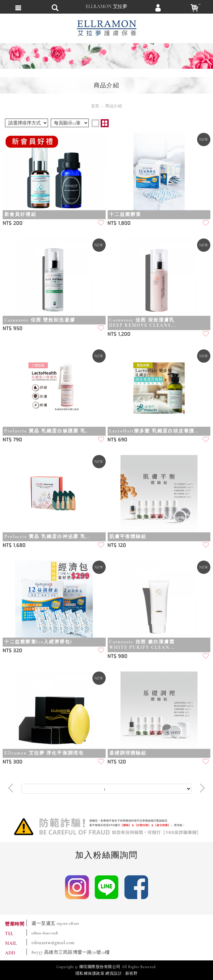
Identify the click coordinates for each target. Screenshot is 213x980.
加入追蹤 (101, 223)
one (95, 123)
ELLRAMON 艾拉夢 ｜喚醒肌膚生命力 (107, 28)
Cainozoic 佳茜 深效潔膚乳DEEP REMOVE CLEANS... (143, 323)
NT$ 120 (117, 545)
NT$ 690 (118, 440)
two (105, 123)
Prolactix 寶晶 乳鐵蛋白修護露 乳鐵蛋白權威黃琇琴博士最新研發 (49, 431)
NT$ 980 (118, 656)
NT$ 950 (13, 329)
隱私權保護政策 (90, 973)
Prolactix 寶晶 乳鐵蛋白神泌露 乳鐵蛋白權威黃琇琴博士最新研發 (49, 537)
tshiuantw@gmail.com (53, 943)
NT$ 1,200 (119, 334)
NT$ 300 (13, 762)
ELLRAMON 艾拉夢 (107, 6)
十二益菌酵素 (125, 215)
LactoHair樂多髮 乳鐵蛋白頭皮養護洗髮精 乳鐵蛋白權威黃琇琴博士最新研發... (154, 431)
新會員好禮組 (20, 215)
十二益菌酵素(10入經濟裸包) (38, 642)
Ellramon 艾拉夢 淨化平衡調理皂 (44, 753)
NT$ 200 (13, 223)
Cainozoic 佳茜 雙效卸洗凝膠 (40, 320)
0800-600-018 (45, 933)
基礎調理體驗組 (128, 753)
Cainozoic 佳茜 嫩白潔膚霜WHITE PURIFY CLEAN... (142, 645)
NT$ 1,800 (119, 223)
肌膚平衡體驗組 (128, 537)
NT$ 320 (12, 651)
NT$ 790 (12, 440)
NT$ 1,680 (14, 545)
